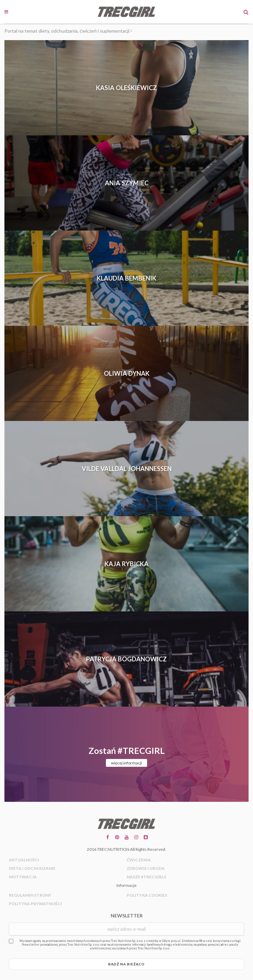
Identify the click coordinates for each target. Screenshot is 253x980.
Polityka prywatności (35, 904)
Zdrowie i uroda (146, 868)
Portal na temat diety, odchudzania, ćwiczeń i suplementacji (67, 31)
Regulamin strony (30, 895)
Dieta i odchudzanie (32, 868)
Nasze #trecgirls (146, 877)
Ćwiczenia (139, 860)
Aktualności (24, 860)
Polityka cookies (147, 895)
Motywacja (23, 877)
